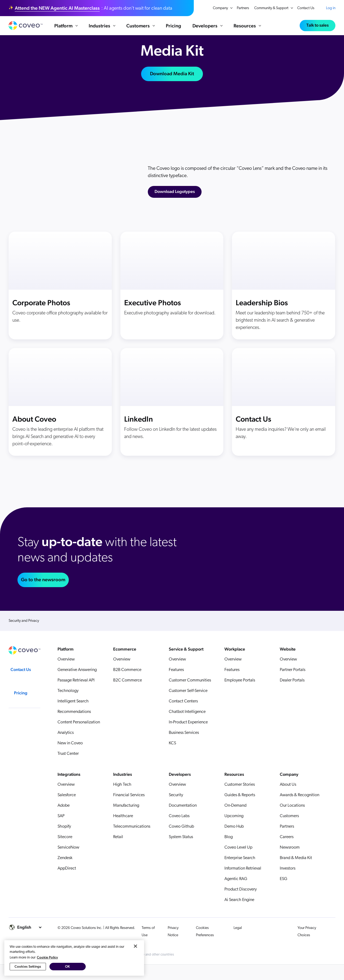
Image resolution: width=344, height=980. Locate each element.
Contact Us (306, 8)
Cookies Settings (28, 968)
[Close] (135, 947)
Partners (243, 8)
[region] (74, 959)
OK (67, 968)
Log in (331, 8)
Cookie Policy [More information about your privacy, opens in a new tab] (47, 958)
